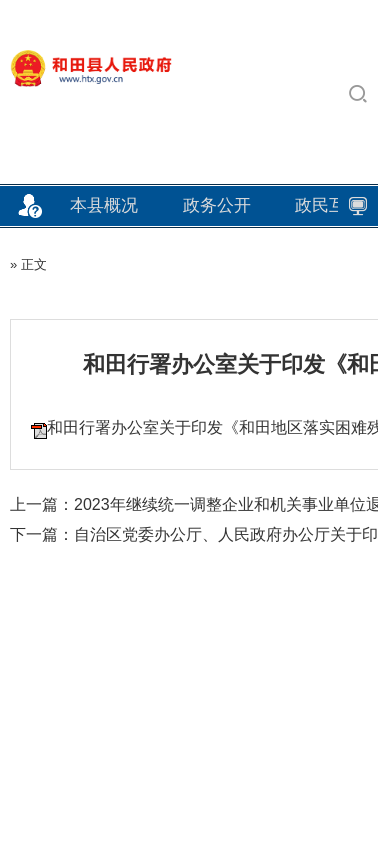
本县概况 (104, 205)
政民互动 (329, 205)
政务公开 (217, 205)
